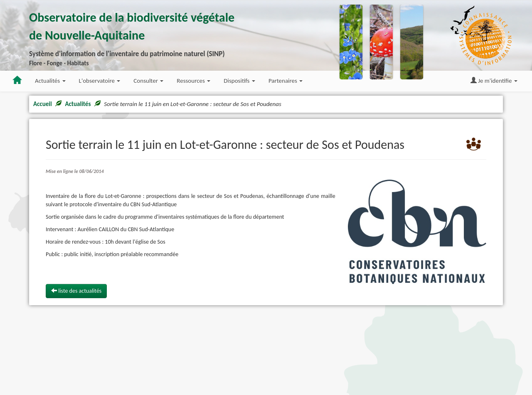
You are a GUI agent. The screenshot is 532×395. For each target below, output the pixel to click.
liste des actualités (76, 291)
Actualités (78, 104)
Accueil (43, 104)
